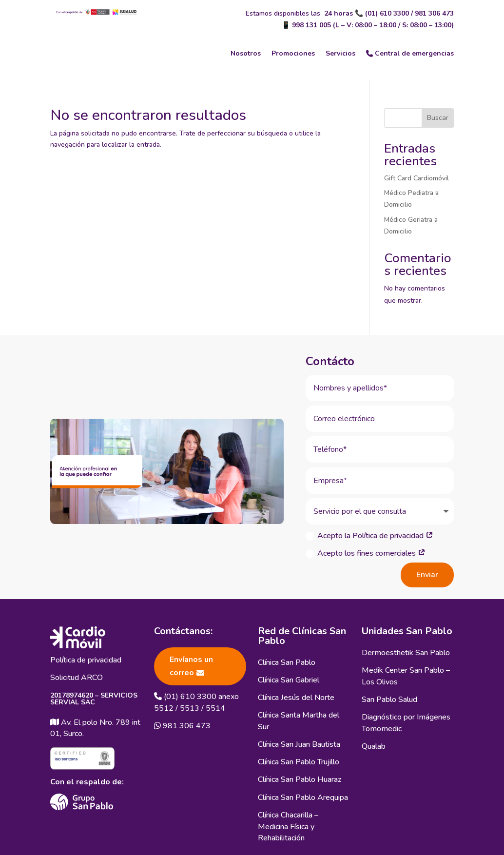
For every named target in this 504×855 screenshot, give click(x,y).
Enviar (427, 572)
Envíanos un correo (191, 664)
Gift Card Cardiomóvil (417, 178)
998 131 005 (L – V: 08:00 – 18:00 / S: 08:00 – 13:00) (373, 25)
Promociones (293, 53)
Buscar (438, 118)
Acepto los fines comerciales (366, 551)
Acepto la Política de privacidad (369, 533)
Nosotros (246, 53)
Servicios (340, 53)
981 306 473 (434, 13)
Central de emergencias (410, 53)
